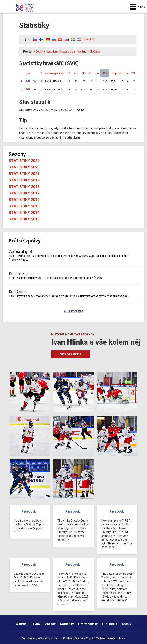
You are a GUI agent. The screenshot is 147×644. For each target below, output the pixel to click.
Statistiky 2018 (24, 187)
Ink (97, 73)
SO (122, 73)
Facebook (29, 512)
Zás (90, 73)
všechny (89, 39)
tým (28, 73)
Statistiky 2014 (24, 213)
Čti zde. (98, 278)
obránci (82, 51)
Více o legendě (71, 354)
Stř (83, 73)
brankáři (53, 51)
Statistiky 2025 (24, 161)
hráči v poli (68, 51)
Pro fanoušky (88, 624)
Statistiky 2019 (24, 180)
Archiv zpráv (73, 311)
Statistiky (67, 624)
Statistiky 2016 (24, 200)
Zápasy (50, 624)
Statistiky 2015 (24, 206)
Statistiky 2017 (24, 193)
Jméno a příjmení (54, 73)
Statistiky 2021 (24, 174)
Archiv (126, 624)
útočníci (95, 51)
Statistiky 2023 (24, 167)
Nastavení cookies (113, 638)
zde (25, 260)
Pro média (110, 624)
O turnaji (22, 624)
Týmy (37, 624)
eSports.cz (45, 638)
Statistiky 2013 (24, 219)
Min (75, 73)
